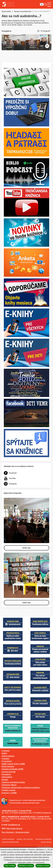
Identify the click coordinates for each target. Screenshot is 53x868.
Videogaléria (7, 794)
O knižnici (6, 768)
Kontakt (5, 797)
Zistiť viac (27, 565)
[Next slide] (51, 51)
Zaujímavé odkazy (9, 802)
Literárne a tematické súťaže (13, 799)
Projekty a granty (9, 807)
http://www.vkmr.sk (14, 846)
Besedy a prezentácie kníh (23, 11)
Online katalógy (8, 773)
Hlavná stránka (6, 11)
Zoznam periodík (9, 789)
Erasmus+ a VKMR (9, 810)
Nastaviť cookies (43, 866)
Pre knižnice (7, 778)
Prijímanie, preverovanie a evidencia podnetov (21, 805)
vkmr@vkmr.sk (14, 842)
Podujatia (5, 776)
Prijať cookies (10, 866)
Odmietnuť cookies (26, 866)
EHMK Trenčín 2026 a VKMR (13, 781)
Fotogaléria (6, 792)
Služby (4, 771)
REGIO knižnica (8, 784)
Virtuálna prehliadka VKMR (12, 786)
